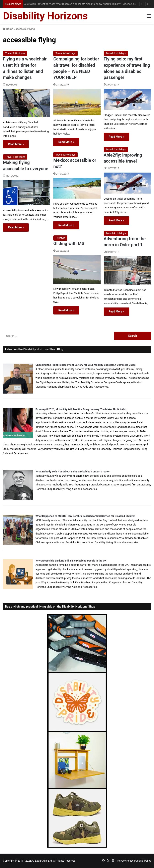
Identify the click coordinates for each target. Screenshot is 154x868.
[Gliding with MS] (77, 269)
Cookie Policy (143, 861)
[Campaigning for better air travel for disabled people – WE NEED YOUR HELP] (77, 102)
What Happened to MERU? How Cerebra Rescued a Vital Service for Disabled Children (85, 516)
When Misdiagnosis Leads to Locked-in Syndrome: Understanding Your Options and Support (74, 4)
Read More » (16, 144)
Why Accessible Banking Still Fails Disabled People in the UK (71, 561)
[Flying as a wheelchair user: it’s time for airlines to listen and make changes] (27, 103)
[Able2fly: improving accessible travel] (127, 183)
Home (8, 29)
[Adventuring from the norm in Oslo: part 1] (127, 270)
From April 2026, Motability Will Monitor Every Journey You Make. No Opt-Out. (81, 409)
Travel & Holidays (15, 53)
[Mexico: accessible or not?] (77, 188)
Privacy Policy (125, 861)
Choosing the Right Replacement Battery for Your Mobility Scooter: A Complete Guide (86, 365)
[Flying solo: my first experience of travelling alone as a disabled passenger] (127, 99)
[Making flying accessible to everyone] (27, 192)
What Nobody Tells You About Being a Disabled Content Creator (73, 472)
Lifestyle (60, 238)
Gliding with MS (69, 244)
